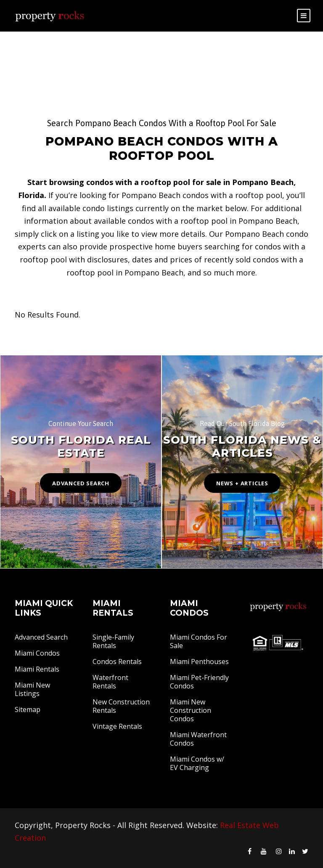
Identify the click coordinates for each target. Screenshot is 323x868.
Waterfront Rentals (110, 682)
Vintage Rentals (117, 726)
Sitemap (28, 709)
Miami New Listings (32, 689)
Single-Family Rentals (113, 641)
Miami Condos (37, 653)
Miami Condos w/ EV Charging (197, 763)
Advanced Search (41, 637)
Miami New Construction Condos (191, 710)
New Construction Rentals (121, 706)
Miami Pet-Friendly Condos (199, 682)
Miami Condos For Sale (199, 641)
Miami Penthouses (199, 662)
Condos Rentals (117, 662)
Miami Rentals (37, 669)
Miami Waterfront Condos (198, 739)
